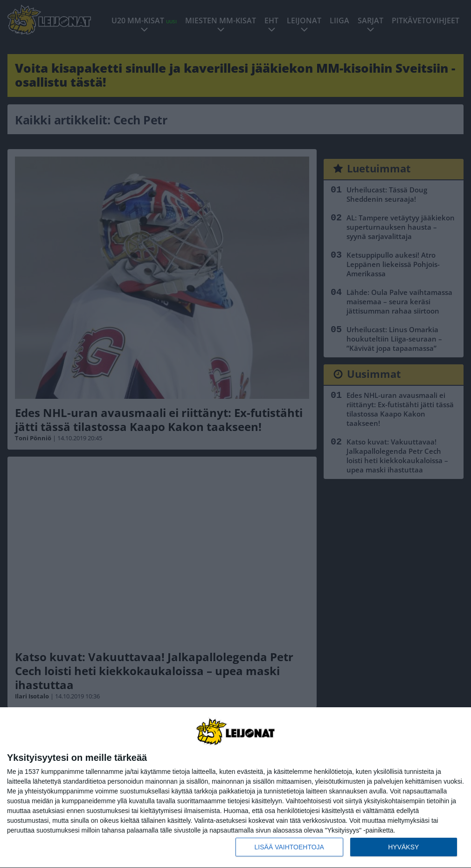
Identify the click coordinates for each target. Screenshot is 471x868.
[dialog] (235, 788)
